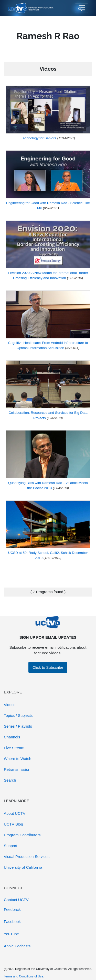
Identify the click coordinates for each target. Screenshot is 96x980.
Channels (12, 737)
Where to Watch (18, 759)
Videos (10, 705)
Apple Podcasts (17, 946)
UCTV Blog (13, 824)
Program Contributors (22, 835)
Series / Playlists (18, 726)
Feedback (12, 909)
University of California (23, 867)
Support (11, 846)
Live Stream (14, 748)
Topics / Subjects (18, 715)
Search (10, 780)
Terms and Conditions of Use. (24, 976)
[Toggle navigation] (82, 8)
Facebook (12, 922)
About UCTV (15, 813)
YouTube (11, 934)
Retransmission (17, 769)
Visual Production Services (27, 857)
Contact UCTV (16, 900)
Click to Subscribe (48, 667)
